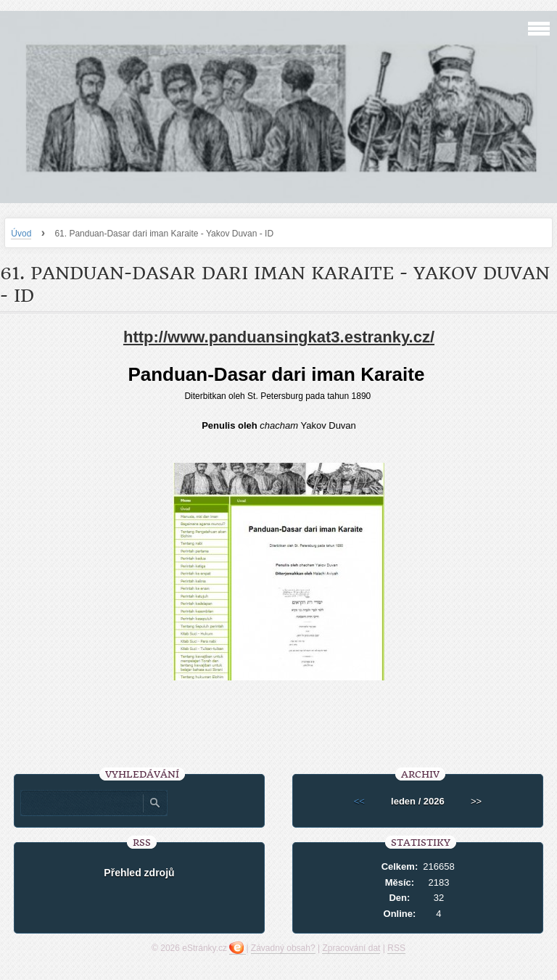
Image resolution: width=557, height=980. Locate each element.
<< (359, 801)
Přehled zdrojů (139, 873)
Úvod (21, 234)
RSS (396, 948)
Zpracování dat (351, 948)
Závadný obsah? (283, 948)
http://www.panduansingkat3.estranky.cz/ (279, 337)
